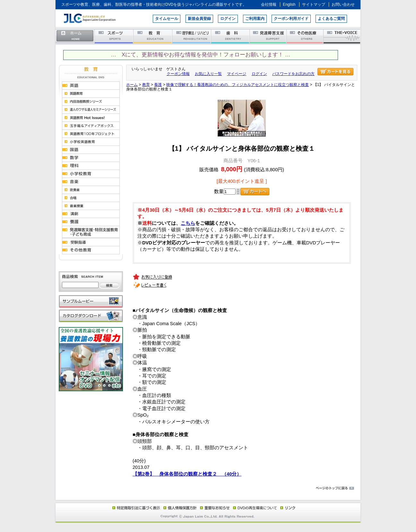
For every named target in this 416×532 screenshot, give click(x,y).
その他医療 (305, 36)
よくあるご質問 (331, 19)
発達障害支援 (269, 36)
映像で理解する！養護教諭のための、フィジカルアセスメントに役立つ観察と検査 (238, 85)
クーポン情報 (178, 74)
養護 (158, 85)
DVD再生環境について (256, 508)
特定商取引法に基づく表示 (136, 508)
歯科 (231, 36)
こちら (188, 223)
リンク (287, 508)
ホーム (75, 36)
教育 (153, 36)
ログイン (228, 19)
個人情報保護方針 (179, 508)
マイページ (237, 74)
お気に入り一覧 (208, 74)
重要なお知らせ (213, 508)
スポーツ (114, 36)
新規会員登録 (199, 19)
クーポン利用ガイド (291, 19)
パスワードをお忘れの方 (293, 74)
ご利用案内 (255, 19)
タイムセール (167, 19)
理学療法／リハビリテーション (192, 36)
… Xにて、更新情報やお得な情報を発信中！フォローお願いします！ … (200, 55)
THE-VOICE (342, 36)
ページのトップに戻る (208, 488)
